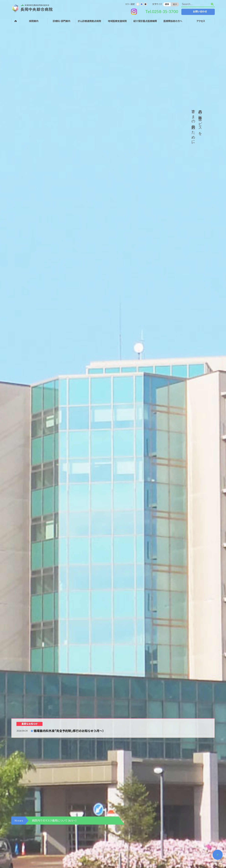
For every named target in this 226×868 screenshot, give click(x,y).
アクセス (201, 21)
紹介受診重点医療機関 (145, 21)
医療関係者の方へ (173, 21)
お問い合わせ (200, 11)
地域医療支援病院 (117, 21)
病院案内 (34, 21)
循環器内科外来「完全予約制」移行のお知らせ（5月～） (69, 731)
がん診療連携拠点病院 (89, 21)
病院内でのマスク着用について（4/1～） (54, 820)
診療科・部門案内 (61, 21)
